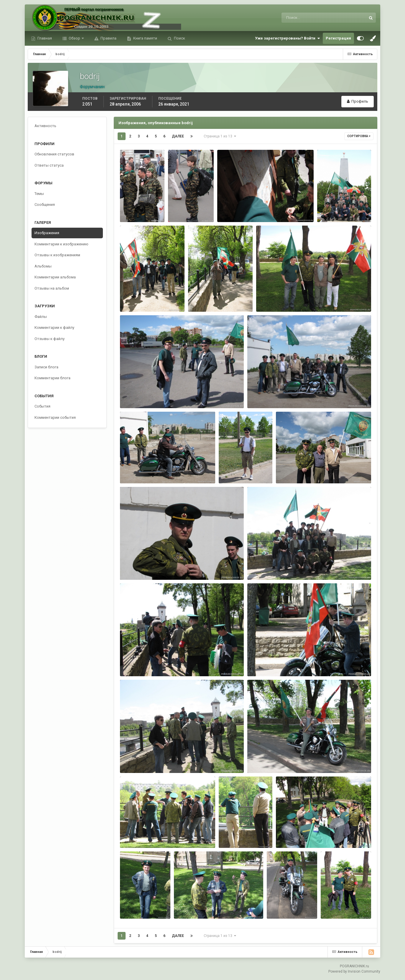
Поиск (179, 38)
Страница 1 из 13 (220, 136)
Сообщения (45, 205)
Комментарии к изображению (61, 244)
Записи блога (46, 367)
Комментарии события (55, 417)
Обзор (74, 38)
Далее (178, 136)
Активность (45, 126)
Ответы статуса (49, 165)
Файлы (41, 317)
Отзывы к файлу (50, 339)
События (42, 406)
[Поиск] (299, 18)
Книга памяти (145, 38)
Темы (39, 194)
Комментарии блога (52, 378)
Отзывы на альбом (52, 288)
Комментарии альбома (55, 277)
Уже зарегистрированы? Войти (287, 38)
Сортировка (359, 136)
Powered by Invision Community (354, 971)
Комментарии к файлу (54, 328)
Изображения (47, 233)
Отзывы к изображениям (57, 255)
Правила (108, 38)
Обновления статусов (54, 154)
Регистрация (338, 38)
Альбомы (43, 266)
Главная (44, 38)
